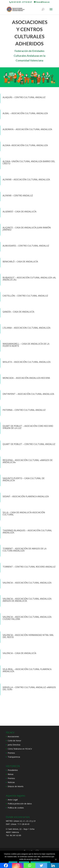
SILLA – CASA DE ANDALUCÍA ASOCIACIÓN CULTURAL (24, 513)
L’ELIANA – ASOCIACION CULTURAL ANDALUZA (27, 328)
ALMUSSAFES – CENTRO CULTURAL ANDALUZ (26, 246)
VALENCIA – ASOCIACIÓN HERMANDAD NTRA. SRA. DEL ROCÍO (28, 636)
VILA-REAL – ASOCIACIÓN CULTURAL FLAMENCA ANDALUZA (27, 670)
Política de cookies (16, 808)
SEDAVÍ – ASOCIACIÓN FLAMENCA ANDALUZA (26, 496)
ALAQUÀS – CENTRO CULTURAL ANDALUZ (24, 97)
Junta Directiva (14, 745)
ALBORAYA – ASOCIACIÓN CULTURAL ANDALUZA (27, 129)
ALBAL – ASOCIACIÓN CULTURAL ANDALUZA (25, 113)
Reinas (11, 774)
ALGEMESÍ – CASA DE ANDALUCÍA (20, 212)
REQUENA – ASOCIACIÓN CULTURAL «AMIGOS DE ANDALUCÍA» (28, 461)
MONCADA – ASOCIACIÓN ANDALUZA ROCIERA (26, 378)
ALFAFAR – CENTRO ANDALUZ (18, 196)
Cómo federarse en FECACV (20, 749)
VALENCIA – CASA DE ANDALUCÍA (19, 653)
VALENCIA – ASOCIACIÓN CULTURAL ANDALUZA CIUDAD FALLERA (27, 618)
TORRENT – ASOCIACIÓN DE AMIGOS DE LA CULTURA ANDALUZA (25, 550)
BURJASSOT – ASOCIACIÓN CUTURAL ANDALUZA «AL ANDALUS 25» (29, 279)
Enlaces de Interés (16, 786)
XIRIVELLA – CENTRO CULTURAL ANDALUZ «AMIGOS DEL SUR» (29, 688)
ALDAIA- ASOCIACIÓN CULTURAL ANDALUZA (25, 145)
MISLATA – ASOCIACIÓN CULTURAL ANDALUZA (27, 362)
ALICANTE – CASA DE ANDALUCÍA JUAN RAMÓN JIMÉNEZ (27, 229)
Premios (11, 753)
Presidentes (13, 770)
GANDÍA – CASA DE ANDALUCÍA (18, 312)
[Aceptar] (56, 859)
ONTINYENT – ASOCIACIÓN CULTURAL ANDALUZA (28, 394)
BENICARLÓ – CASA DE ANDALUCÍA (20, 262)
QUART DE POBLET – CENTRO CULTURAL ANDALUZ (29, 444)
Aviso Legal (13, 800)
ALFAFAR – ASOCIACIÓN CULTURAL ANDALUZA (26, 180)
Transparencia (14, 757)
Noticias (11, 782)
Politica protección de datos (20, 804)
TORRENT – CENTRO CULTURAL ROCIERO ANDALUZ (29, 567)
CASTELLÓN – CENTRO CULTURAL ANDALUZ (25, 296)
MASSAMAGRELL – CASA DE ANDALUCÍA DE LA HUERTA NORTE (26, 345)
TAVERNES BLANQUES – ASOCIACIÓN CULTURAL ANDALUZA (27, 531)
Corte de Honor (14, 741)
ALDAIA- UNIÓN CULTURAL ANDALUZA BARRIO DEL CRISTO (29, 162)
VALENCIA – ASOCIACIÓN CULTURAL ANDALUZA (27, 583)
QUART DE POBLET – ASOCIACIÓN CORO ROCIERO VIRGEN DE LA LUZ (28, 427)
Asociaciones (13, 736)
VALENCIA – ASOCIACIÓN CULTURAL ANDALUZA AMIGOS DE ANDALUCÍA (27, 600)
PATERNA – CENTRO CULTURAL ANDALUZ (24, 410)
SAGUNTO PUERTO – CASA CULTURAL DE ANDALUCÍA (24, 479)
